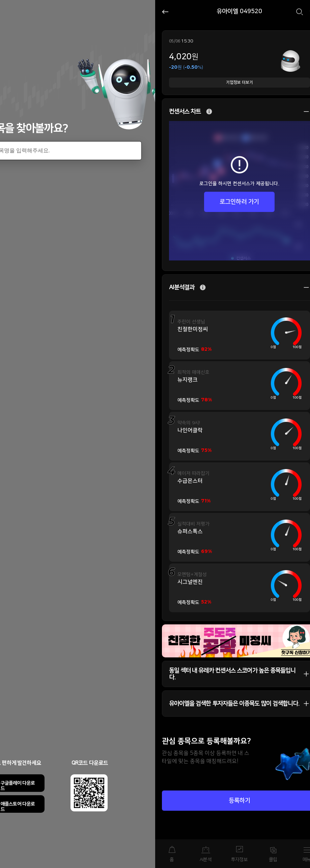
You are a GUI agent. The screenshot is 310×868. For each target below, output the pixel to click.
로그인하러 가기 (239, 202)
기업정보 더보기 (239, 82)
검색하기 (300, 12)
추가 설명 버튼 (209, 112)
